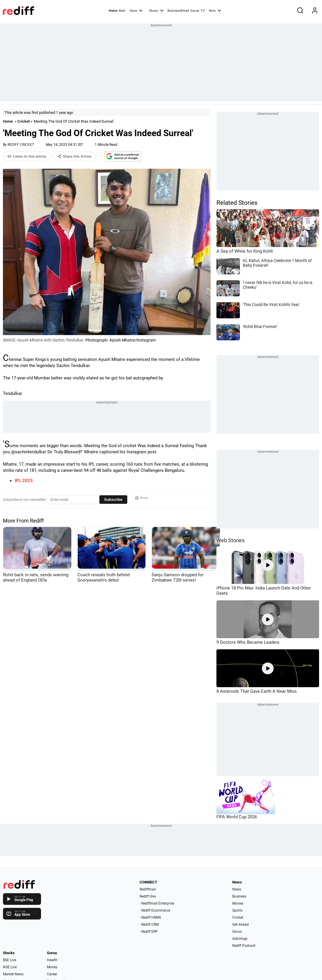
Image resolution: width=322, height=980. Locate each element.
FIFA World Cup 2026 (237, 817)
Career (52, 974)
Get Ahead (240, 925)
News (136, 10)
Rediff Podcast (244, 946)
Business (239, 896)
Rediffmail (148, 889)
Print (141, 498)
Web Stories (231, 540)
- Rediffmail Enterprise (157, 903)
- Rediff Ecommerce (155, 910)
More (215, 10)
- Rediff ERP (149, 932)
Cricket (23, 121)
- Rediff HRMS (150, 918)
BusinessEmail (178, 11)
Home (113, 11)
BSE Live (10, 960)
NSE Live (10, 967)
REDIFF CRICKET (21, 145)
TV (203, 11)
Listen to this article (27, 156)
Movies (238, 903)
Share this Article (74, 156)
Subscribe (113, 500)
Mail (122, 11)
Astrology (240, 939)
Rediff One (148, 896)
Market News (13, 974)
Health (52, 960)
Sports (237, 910)
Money (156, 10)
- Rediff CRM (149, 925)
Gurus (195, 11)
